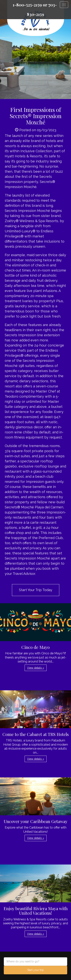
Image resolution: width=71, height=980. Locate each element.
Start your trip (35, 970)
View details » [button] (36, 668)
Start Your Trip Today (36, 590)
